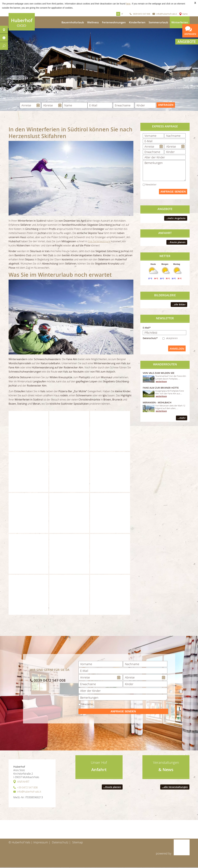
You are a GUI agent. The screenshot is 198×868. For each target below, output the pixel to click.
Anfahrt (23, 782)
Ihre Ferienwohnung (99, 241)
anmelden (177, 349)
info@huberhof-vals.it (167, 14)
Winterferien (180, 22)
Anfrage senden (173, 192)
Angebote (187, 42)
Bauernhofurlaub (73, 22)
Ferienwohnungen (114, 22)
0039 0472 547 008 (142, 14)
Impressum (41, 842)
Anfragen (166, 105)
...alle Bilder (179, 304)
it (122, 14)
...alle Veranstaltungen (175, 787)
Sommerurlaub (158, 22)
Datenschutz (60, 842)
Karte (185, 14)
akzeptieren (172, 338)
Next (167, 68)
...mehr (182, 418)
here (128, 4)
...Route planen (177, 242)
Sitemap (78, 842)
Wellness (93, 22)
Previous (36, 68)
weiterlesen (161, 381)
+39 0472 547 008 (27, 787)
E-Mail (146, 328)
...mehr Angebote (176, 218)
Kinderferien (137, 22)
